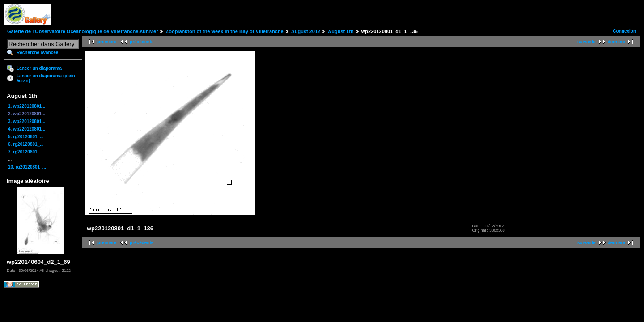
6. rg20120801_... (26, 144)
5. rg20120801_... (26, 137)
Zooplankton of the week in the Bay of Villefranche (224, 31)
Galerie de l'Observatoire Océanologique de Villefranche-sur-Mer (83, 31)
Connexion (624, 31)
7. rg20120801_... (26, 152)
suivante (587, 42)
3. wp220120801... (27, 121)
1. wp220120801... (27, 106)
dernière (616, 42)
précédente (142, 42)
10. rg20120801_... (27, 167)
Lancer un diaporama (39, 68)
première (107, 42)
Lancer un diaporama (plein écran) (46, 78)
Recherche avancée (37, 53)
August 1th (341, 31)
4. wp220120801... (27, 129)
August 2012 (306, 31)
